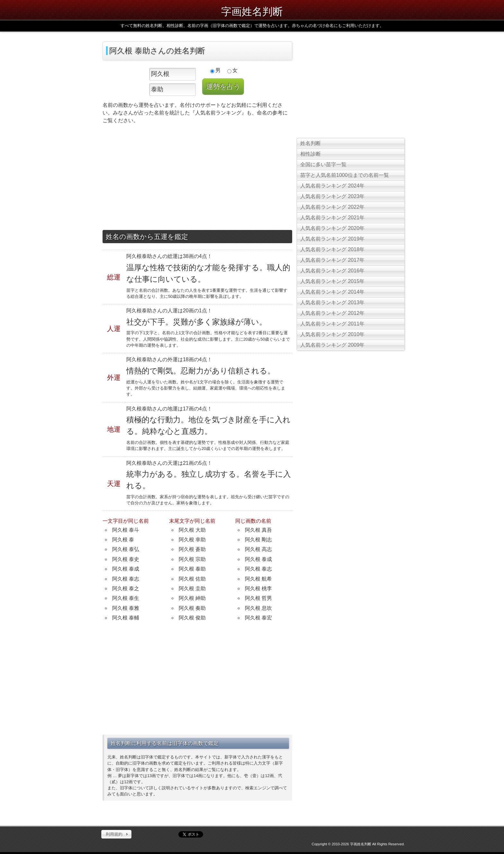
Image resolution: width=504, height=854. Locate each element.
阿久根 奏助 (192, 608)
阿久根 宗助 (192, 559)
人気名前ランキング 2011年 (332, 324)
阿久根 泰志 (126, 579)
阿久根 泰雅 (126, 608)
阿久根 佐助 (192, 579)
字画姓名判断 (252, 12)
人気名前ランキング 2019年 (332, 239)
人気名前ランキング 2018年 (332, 249)
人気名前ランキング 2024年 (332, 186)
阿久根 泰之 (126, 588)
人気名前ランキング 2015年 (332, 281)
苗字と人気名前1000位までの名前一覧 (345, 175)
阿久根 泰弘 (126, 549)
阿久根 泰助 (192, 569)
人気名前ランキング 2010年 (332, 334)
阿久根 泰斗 (126, 530)
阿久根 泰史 (126, 559)
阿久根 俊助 (192, 618)
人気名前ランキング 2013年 (332, 303)
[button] (116, 834)
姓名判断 (310, 143)
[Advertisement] (197, 179)
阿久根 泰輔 (126, 618)
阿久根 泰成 (126, 569)
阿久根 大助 (192, 530)
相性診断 (310, 154)
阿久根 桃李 (258, 588)
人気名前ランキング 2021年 (332, 218)
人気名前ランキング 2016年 (332, 271)
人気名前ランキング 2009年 (332, 345)
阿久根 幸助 (192, 540)
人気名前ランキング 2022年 (332, 207)
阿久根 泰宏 (258, 618)
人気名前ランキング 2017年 (332, 260)
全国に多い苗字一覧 (323, 165)
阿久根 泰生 (126, 598)
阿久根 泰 (123, 540)
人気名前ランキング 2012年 (332, 313)
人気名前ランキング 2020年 (332, 228)
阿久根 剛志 (258, 540)
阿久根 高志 (258, 549)
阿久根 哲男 (258, 598)
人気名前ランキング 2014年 (332, 292)
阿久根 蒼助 (192, 549)
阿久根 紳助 (192, 598)
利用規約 (114, 834)
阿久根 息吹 (258, 608)
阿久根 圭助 (192, 588)
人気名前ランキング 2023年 (332, 196)
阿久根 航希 (258, 579)
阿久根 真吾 (258, 530)
